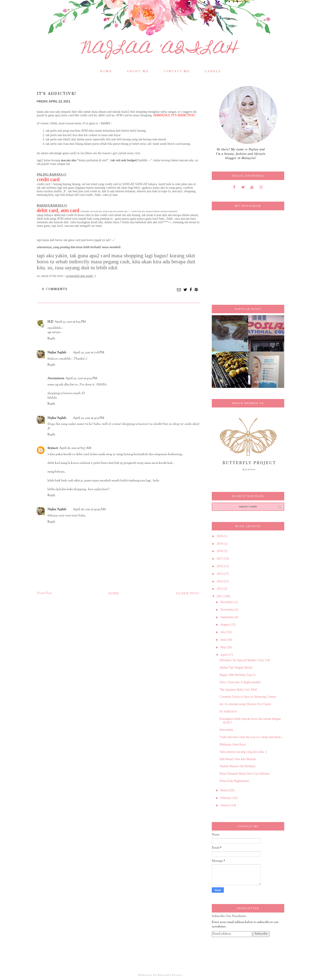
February (226, 798)
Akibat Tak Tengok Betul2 (236, 668)
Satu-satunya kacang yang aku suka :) (243, 752)
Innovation (226, 730)
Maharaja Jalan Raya (233, 744)
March (225, 790)
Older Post (188, 593)
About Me (138, 71)
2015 (220, 574)
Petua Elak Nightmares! (235, 781)
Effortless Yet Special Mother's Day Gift (245, 660)
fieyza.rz (53, 448)
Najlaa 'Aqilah (161, 50)
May (223, 647)
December (227, 602)
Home (106, 71)
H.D (50, 322)
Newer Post (44, 593)
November (227, 610)
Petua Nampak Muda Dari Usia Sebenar (245, 774)
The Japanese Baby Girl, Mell (238, 690)
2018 (220, 551)
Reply (51, 339)
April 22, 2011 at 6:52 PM (70, 322)
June (223, 640)
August (225, 625)
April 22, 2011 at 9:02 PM (81, 378)
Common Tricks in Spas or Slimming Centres (248, 697)
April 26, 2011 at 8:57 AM (75, 448)
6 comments (55, 289)
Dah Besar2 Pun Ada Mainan (238, 759)
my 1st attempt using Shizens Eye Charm (245, 704)
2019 (220, 544)
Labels (213, 71)
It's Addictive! (228, 711)
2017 (220, 559)
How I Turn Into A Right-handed (240, 682)
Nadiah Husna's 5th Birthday (238, 766)
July (223, 632)
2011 (220, 596)
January (225, 805)
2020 (220, 536)
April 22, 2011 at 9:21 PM (88, 418)
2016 (220, 566)
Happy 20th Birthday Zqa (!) (238, 675)
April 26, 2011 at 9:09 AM (89, 509)
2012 (220, 589)
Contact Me (177, 71)
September (227, 617)
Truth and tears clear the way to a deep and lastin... (251, 737)
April (224, 655)
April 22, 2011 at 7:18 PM (88, 353)
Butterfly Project (170, 975)
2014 (220, 581)
